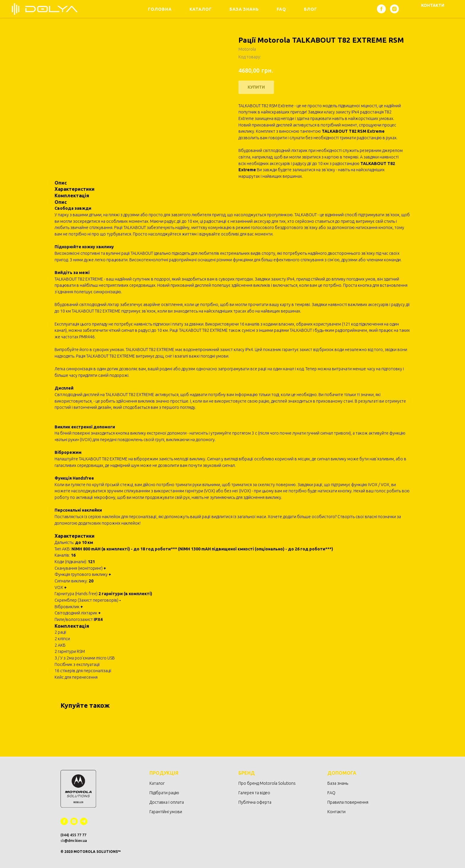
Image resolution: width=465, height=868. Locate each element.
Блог (310, 9)
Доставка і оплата (167, 802)
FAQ (281, 9)
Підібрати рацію (164, 793)
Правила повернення (348, 802)
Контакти (336, 812)
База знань (244, 9)
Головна (160, 9)
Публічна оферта (255, 802)
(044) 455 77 (71, 835)
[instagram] (394, 9)
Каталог (201, 9)
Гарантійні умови (166, 812)
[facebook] (381, 9)
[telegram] (84, 821)
